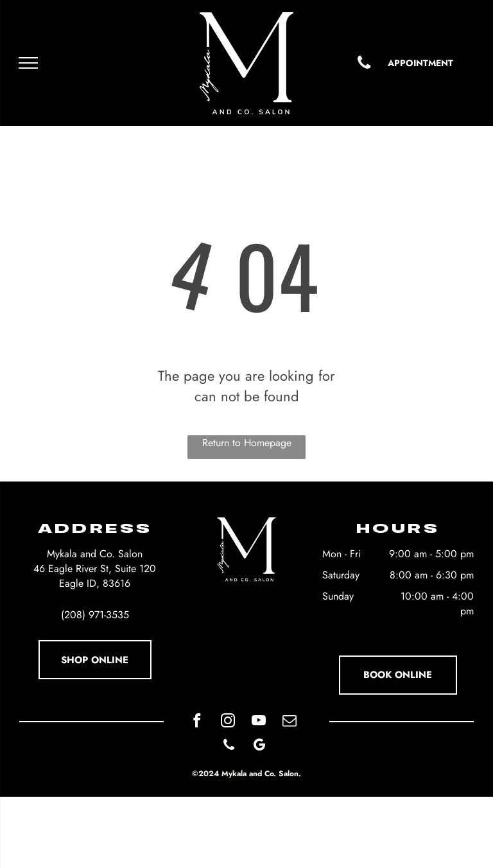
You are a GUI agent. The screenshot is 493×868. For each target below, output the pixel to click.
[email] (289, 722)
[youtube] (258, 722)
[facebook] (197, 722)
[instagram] (228, 722)
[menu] (28, 63)
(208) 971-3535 (95, 615)
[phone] (229, 747)
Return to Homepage (247, 443)
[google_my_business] (260, 747)
